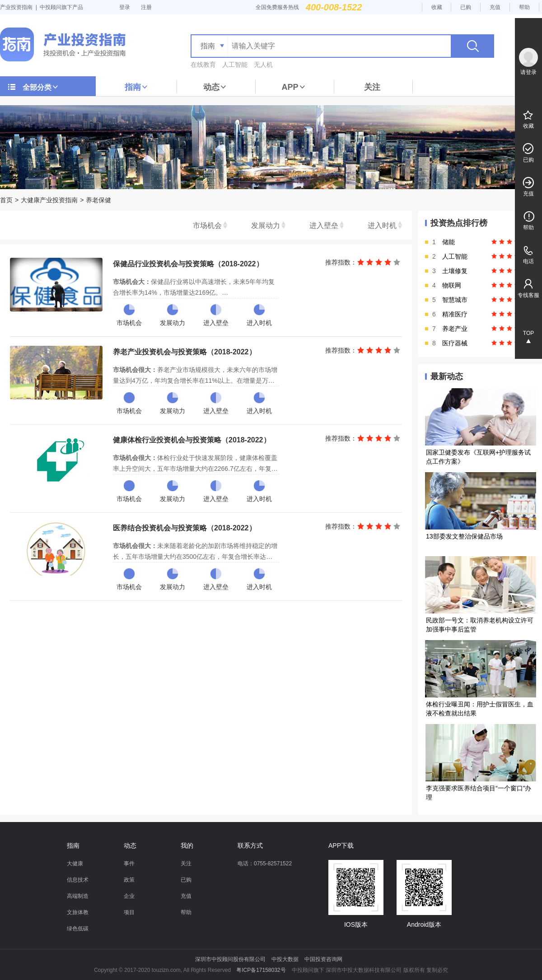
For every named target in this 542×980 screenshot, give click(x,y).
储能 (449, 242)
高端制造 (78, 896)
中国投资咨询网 (323, 959)
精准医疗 (455, 314)
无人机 (263, 65)
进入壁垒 (324, 225)
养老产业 (455, 329)
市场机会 (207, 225)
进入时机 (382, 225)
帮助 (524, 7)
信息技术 (78, 880)
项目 (129, 912)
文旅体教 (78, 912)
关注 (372, 87)
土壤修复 (455, 271)
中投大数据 (285, 959)
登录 (125, 7)
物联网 (452, 285)
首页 (6, 200)
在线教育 (203, 65)
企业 (129, 896)
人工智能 (235, 65)
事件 (129, 864)
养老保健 (98, 200)
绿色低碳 (78, 929)
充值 (495, 7)
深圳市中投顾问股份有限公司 (230, 959)
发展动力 (266, 225)
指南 (136, 87)
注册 (146, 7)
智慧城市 (455, 300)
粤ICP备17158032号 (261, 970)
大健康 (75, 864)
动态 (215, 87)
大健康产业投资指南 (49, 200)
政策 (129, 880)
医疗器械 (455, 343)
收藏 (437, 7)
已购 (466, 7)
